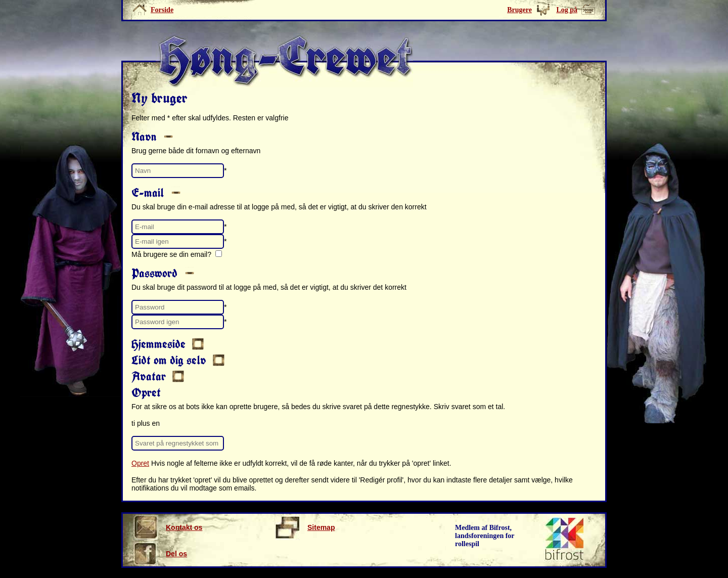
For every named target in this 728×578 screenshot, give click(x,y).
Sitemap (305, 527)
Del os (160, 554)
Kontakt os (168, 527)
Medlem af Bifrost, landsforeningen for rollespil (485, 536)
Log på (567, 10)
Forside (162, 10)
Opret (140, 463)
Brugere (519, 10)
